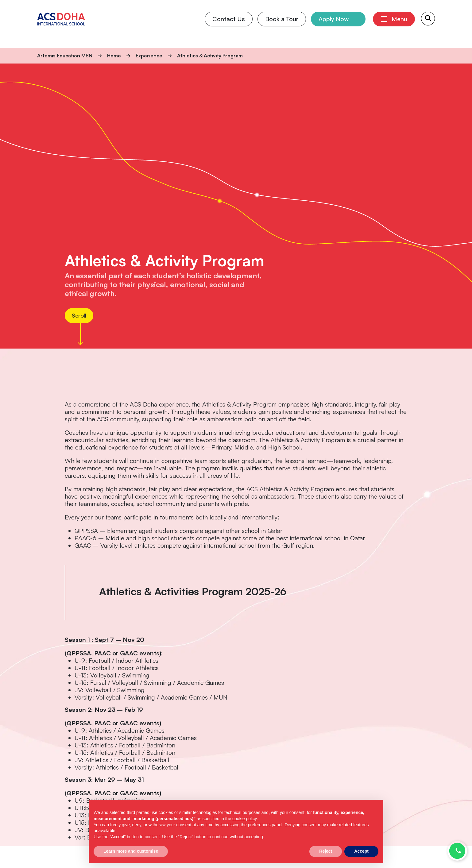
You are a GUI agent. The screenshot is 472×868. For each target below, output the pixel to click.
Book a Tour (281, 24)
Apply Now (333, 24)
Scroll (80, 315)
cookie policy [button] (244, 819)
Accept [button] (361, 851)
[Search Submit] (428, 23)
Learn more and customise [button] (131, 851)
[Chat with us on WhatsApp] (457, 851)
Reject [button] (326, 851)
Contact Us (228, 24)
